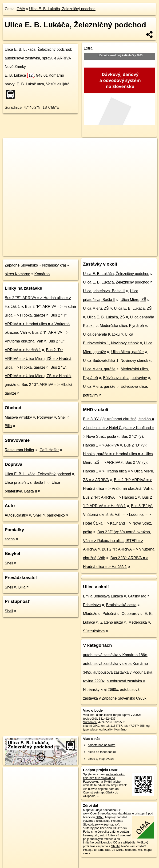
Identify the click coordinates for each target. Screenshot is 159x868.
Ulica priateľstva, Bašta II (26, 482)
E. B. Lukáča (19, 75)
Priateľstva (92, 605)
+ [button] (11, 146)
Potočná (109, 614)
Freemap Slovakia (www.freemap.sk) (103, 822)
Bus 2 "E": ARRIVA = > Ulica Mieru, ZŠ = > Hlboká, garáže (38, 376)
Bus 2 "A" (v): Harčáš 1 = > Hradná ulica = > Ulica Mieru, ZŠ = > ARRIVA (119, 471)
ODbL (99, 817)
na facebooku (115, 774)
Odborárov (131, 614)
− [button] (11, 153)
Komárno (42, 274)
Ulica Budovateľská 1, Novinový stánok (116, 361)
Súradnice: (14, 107)
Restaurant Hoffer (20, 450)
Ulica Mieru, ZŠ (133, 300)
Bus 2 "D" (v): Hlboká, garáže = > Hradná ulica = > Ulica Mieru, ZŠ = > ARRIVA (118, 454)
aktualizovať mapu (108, 715)
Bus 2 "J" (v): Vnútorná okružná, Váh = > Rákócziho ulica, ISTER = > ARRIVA (117, 541)
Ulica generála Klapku (101, 334)
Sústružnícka (94, 631)
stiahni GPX (91, 726)
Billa (8, 426)
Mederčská (138, 622)
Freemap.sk (100, 252)
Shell (62, 417)
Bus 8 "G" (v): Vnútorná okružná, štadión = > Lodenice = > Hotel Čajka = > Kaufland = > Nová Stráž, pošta (119, 428)
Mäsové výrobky (18, 417)
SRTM (115, 846)
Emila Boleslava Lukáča (103, 596)
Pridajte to (90, 850)
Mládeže (90, 614)
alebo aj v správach (101, 759)
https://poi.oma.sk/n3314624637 (136, 252)
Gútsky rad (137, 596)
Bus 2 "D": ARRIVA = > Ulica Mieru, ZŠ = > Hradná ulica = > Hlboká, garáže (38, 359)
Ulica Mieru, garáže (127, 352)
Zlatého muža (112, 622)
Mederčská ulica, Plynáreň (122, 326)
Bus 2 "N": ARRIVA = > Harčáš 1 (110, 497)
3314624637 (107, 719)
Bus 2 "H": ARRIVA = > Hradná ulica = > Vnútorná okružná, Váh (37, 324)
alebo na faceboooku (102, 752)
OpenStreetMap (76, 252)
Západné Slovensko (21, 265)
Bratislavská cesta (121, 605)
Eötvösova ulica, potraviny (125, 378)
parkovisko (56, 515)
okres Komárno (18, 274)
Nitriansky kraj (54, 265)
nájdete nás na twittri (101, 745)
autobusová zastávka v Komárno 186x (115, 655)
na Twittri (105, 782)
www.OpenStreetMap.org (100, 813)
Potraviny (45, 417)
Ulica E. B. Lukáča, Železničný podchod (62, 9)
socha (10, 539)
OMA (21, 9)
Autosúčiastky (16, 515)
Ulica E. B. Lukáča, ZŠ (133, 308)
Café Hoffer (49, 450)
